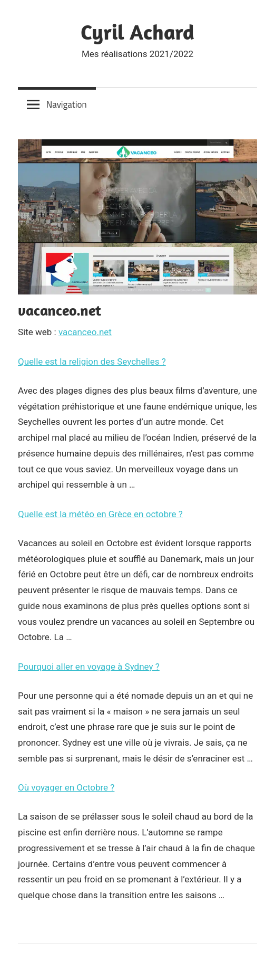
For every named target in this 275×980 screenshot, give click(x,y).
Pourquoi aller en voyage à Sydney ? (89, 667)
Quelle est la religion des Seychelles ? (92, 361)
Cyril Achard (137, 32)
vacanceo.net (85, 332)
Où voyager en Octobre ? (66, 787)
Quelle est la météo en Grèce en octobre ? (100, 514)
